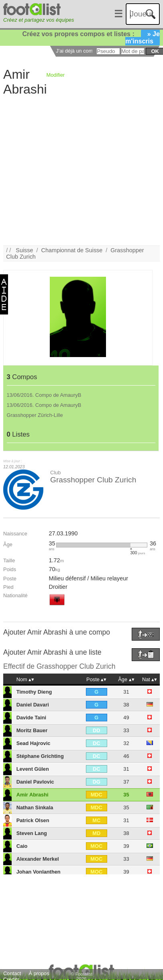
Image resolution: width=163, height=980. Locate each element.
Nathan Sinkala (35, 807)
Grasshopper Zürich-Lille (35, 415)
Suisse (24, 250)
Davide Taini (31, 718)
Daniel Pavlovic (35, 782)
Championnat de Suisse (72, 250)
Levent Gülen (33, 769)
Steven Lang (32, 833)
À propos (39, 973)
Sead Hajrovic (34, 743)
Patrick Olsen (33, 820)
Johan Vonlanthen (39, 872)
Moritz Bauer (32, 730)
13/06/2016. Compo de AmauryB (44, 395)
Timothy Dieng (34, 692)
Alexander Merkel (38, 859)
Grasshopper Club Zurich (93, 480)
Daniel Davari (33, 705)
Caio (22, 846)
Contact (12, 973)
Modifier (56, 75)
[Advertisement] (76, 170)
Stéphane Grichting (40, 756)
